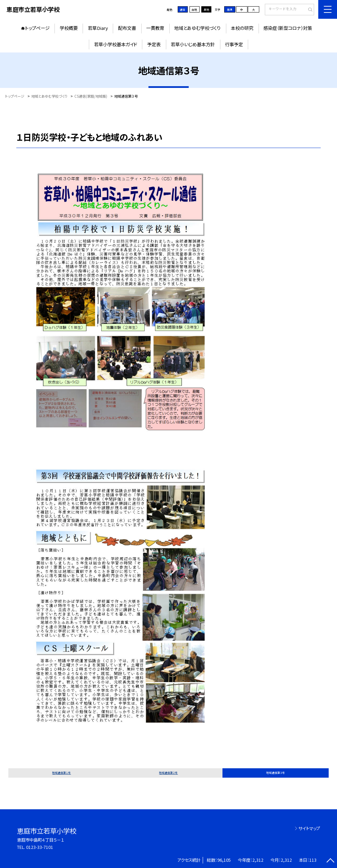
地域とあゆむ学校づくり (197, 28)
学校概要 (69, 28)
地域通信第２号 (168, 773)
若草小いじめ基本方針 (193, 44)
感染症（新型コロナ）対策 (288, 28)
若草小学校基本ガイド (116, 44)
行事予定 (234, 44)
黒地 (207, 10)
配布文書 (127, 28)
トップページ (37, 28)
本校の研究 (242, 28)
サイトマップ (309, 828)
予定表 (154, 44)
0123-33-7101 (40, 847)
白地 (194, 10)
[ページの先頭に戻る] (330, 861)
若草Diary (98, 28)
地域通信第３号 (276, 773)
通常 (183, 10)
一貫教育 (155, 28)
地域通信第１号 (61, 773)
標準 (230, 10)
